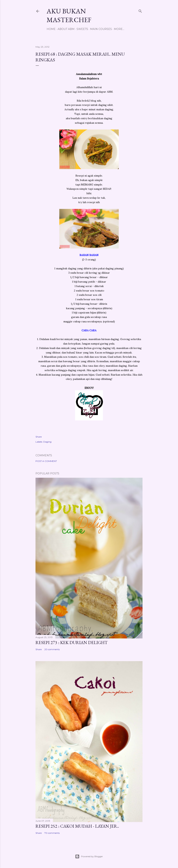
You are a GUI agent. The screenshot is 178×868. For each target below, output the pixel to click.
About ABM (66, 29)
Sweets (82, 29)
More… (119, 29)
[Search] (140, 10)
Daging (47, 442)
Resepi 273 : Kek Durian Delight (72, 642)
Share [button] (39, 437)
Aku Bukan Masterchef (69, 15)
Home (51, 29)
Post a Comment (46, 461)
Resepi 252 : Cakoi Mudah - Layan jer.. (77, 826)
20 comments (52, 649)
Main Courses (101, 29)
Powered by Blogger (89, 856)
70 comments (52, 833)
